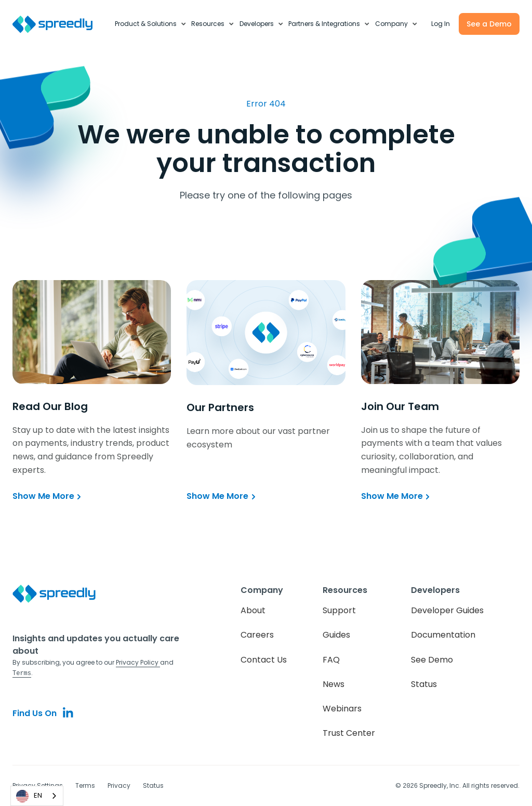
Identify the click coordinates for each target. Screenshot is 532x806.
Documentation (443, 635)
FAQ (331, 660)
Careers (257, 635)
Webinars (342, 709)
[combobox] (37, 796)
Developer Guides (447, 610)
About (253, 610)
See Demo (432, 660)
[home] (58, 24)
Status (424, 684)
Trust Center (349, 733)
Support (339, 610)
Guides (336, 635)
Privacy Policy (138, 662)
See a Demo (489, 24)
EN (29, 796)
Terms (85, 785)
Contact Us (264, 660)
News (334, 684)
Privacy (119, 785)
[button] (151, 24)
